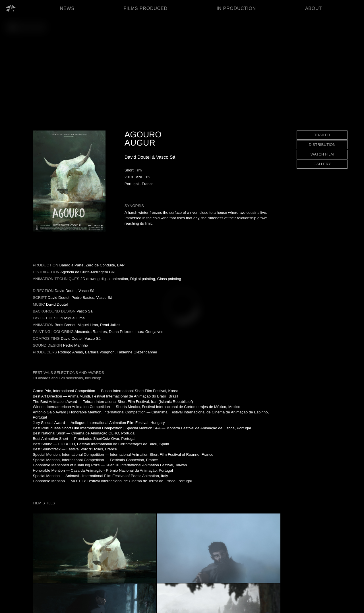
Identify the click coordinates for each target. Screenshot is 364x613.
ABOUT (314, 8)
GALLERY (322, 164)
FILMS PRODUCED (145, 8)
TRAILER (322, 135)
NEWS (67, 8)
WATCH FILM (322, 154)
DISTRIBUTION (322, 145)
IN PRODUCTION (236, 8)
